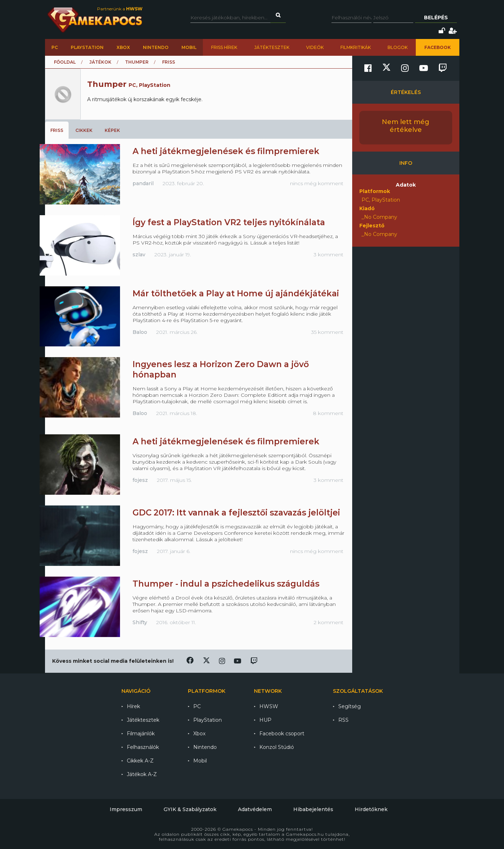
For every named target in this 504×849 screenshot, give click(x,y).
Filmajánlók (141, 734)
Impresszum (126, 809)
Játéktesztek (272, 47)
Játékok (100, 62)
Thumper (137, 62)
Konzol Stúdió (277, 747)
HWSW (269, 706)
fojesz (140, 480)
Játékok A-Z (142, 774)
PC (55, 47)
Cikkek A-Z (140, 761)
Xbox (123, 47)
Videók (315, 47)
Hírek (133, 706)
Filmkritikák (356, 47)
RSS (343, 720)
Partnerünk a (120, 9)
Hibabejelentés (313, 809)
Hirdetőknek (371, 809)
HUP (265, 720)
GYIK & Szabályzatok (190, 809)
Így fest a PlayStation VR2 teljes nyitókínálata (229, 222)
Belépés (436, 18)
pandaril (143, 183)
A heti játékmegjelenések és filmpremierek (226, 151)
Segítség (350, 706)
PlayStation (87, 47)
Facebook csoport (282, 734)
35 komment (327, 332)
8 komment (328, 413)
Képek (112, 130)
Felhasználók (143, 747)
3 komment (328, 255)
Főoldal (65, 62)
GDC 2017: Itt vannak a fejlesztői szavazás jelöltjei (236, 513)
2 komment (328, 622)
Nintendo (156, 47)
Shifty (140, 622)
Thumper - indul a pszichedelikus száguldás (226, 584)
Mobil (189, 47)
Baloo (140, 332)
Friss (57, 130)
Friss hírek (224, 47)
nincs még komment (317, 183)
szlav (139, 255)
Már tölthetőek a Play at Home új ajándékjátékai (236, 293)
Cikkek (84, 130)
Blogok (398, 47)
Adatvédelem (255, 809)
